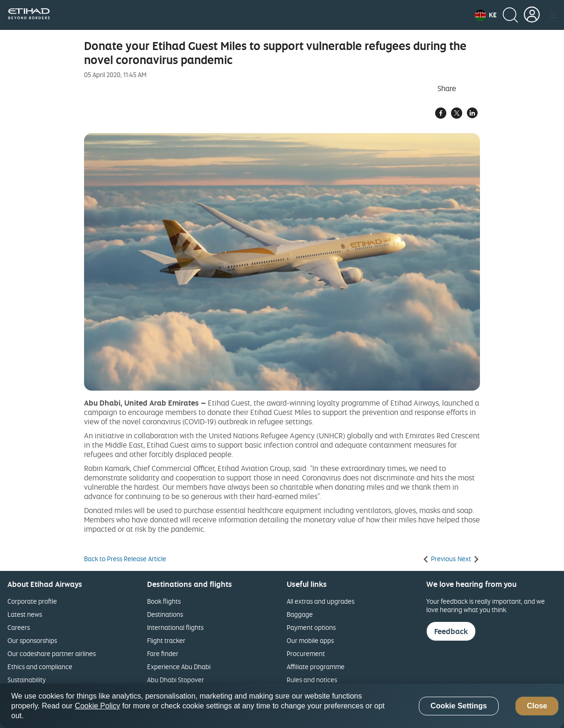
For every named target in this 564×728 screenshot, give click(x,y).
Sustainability (27, 680)
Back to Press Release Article (125, 559)
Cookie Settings (459, 706)
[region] (282, 706)
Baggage (300, 614)
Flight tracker (166, 640)
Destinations (165, 614)
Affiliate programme (316, 667)
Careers (19, 627)
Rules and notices (312, 680)
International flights (175, 627)
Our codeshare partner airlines (52, 653)
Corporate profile (32, 601)
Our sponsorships (32, 640)
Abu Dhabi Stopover (176, 680)
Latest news (25, 614)
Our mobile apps (310, 640)
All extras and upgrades (321, 601)
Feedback (451, 631)
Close (537, 706)
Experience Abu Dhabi (179, 667)
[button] (486, 15)
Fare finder (163, 653)
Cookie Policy (97, 706)
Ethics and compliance (40, 667)
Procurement (306, 653)
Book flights (164, 601)
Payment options (311, 627)
